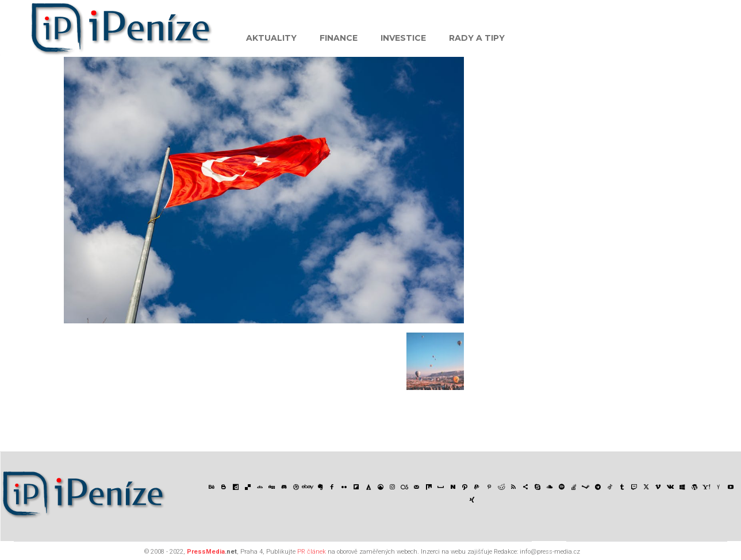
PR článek (312, 552)
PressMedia (206, 552)
